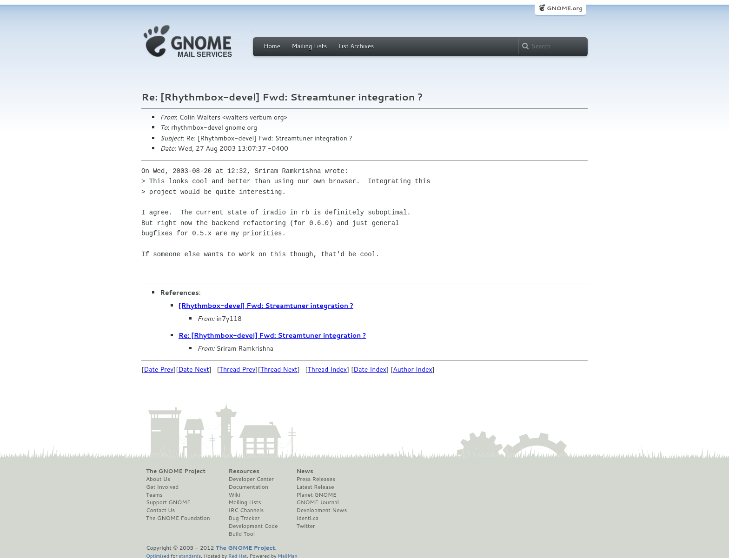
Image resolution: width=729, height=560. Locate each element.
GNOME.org (565, 8)
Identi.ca (307, 518)
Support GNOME (168, 502)
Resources (244, 471)
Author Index (412, 369)
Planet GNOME (316, 495)
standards (190, 556)
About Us (158, 479)
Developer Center (251, 479)
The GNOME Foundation (178, 518)
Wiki (235, 495)
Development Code (253, 526)
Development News (321, 510)
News (305, 471)
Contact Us (160, 510)
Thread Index (328, 369)
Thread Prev (238, 369)
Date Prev (159, 369)
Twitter (305, 526)
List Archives (356, 46)
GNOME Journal (318, 502)
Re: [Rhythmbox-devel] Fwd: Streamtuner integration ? (272, 335)
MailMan (287, 556)
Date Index (370, 369)
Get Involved (162, 487)
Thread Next (279, 369)
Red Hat (238, 556)
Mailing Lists (309, 46)
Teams (154, 495)
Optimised (158, 556)
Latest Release (315, 487)
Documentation (249, 487)
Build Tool (242, 534)
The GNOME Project (176, 471)
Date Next (193, 369)
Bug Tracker (244, 518)
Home (272, 46)
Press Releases (315, 479)
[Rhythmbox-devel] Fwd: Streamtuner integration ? (266, 306)
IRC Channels (246, 510)
